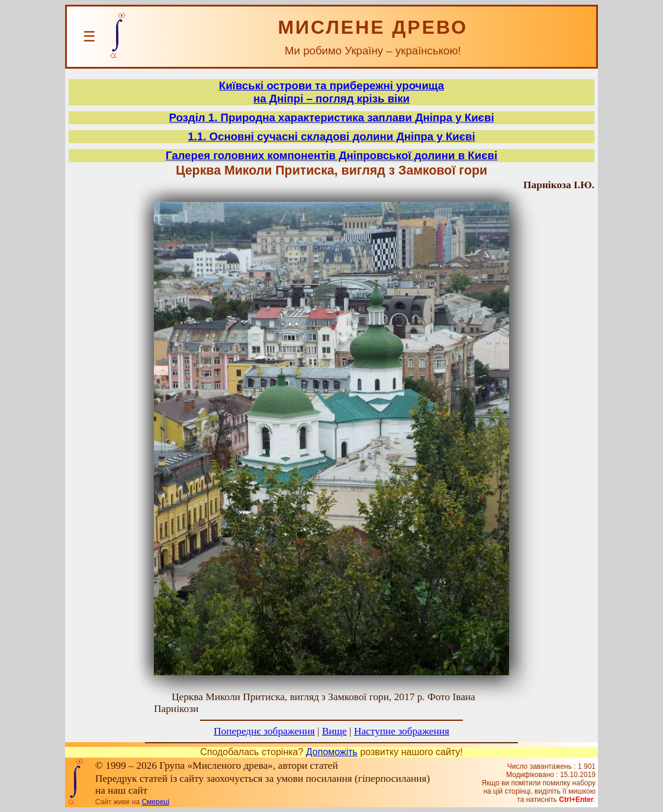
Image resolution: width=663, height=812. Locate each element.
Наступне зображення (402, 731)
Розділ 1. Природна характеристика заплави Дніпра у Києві (331, 117)
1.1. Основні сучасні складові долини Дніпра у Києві (331, 136)
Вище (334, 731)
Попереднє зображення (264, 731)
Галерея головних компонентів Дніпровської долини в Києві (331, 155)
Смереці (155, 802)
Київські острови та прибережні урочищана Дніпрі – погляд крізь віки (331, 92)
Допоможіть (332, 752)
